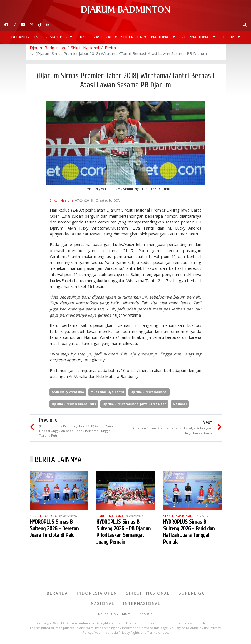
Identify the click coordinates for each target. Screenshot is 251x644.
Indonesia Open (51, 37)
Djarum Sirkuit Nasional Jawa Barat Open (134, 406)
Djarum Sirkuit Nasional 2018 (74, 406)
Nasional (161, 37)
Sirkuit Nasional (95, 37)
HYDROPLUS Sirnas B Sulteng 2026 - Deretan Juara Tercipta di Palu (54, 531)
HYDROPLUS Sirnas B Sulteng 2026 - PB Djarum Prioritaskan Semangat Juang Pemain (124, 534)
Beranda (20, 37)
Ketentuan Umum (114, 616)
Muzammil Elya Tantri (107, 394)
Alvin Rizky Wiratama (68, 394)
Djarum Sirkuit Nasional (149, 394)
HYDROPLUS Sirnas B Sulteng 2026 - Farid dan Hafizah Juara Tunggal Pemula (189, 534)
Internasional (196, 37)
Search (146, 616)
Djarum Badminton (47, 50)
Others (228, 37)
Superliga (132, 37)
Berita (110, 50)
